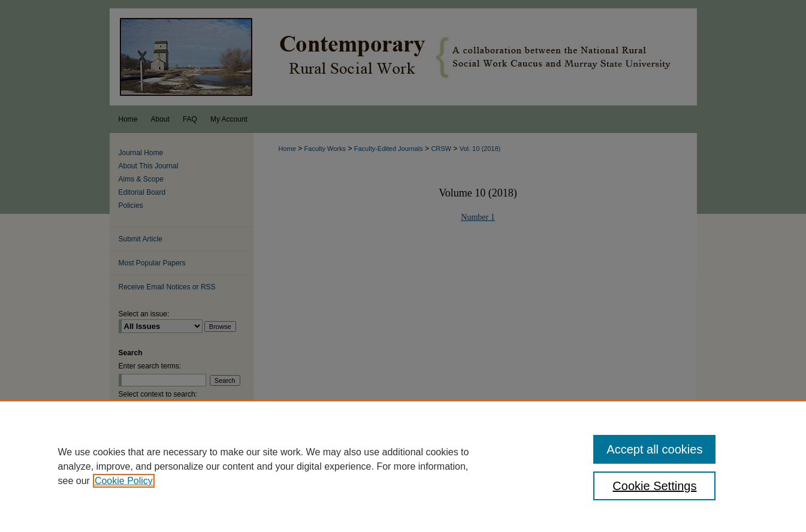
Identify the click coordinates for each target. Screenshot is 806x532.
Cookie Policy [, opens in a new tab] (124, 481)
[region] (403, 466)
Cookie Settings (654, 486)
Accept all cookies (654, 449)
